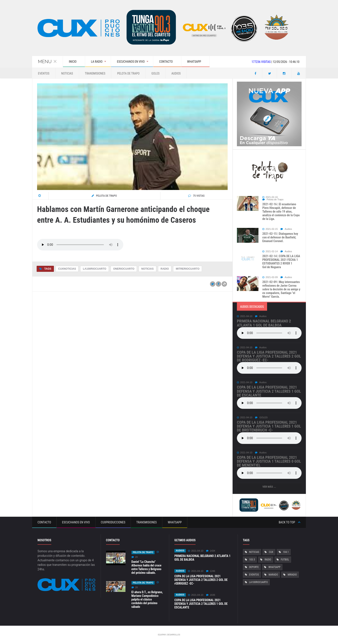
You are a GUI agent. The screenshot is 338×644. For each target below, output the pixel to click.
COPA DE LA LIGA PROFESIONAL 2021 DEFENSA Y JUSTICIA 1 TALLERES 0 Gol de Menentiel (269, 461)
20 (135, 557)
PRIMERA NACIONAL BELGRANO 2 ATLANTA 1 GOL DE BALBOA (264, 323)
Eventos (44, 73)
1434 (210, 551)
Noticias (67, 73)
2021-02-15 (270, 229)
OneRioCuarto (124, 269)
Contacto (44, 522)
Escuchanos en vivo (76, 522)
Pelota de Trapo (128, 73)
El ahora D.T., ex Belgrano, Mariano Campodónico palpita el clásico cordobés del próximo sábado (147, 599)
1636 (210, 595)
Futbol (285, 560)
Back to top (290, 522)
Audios (176, 73)
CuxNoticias (67, 269)
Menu (47, 61)
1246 (210, 571)
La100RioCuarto (94, 269)
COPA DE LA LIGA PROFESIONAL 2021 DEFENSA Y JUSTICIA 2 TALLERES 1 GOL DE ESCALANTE (269, 391)
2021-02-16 (270, 197)
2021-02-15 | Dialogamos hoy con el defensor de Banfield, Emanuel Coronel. (280, 237)
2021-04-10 (245, 316)
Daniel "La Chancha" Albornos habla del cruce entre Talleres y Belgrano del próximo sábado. (146, 567)
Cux (271, 552)
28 (135, 587)
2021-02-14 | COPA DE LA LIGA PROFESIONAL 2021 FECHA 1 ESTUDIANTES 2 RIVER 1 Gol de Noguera (281, 262)
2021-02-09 (270, 277)
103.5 (252, 560)
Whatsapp (175, 522)
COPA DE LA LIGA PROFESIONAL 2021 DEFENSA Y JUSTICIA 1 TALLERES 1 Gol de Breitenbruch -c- (269, 426)
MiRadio (292, 575)
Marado (273, 575)
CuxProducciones (113, 522)
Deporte (254, 567)
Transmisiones (95, 73)
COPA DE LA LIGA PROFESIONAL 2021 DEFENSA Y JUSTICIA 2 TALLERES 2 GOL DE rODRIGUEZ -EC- (269, 356)
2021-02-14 (270, 251)
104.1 (286, 552)
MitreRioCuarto (188, 269)
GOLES (156, 73)
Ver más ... (269, 487)
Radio (165, 269)
